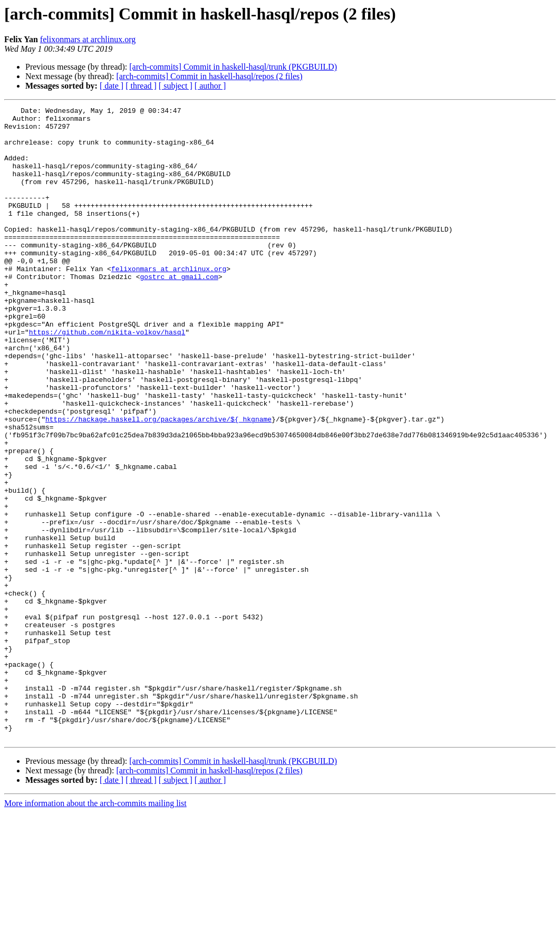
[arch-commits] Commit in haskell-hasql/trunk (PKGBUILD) (233, 67)
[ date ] (112, 86)
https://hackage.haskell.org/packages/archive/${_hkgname (158, 482)
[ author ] (210, 86)
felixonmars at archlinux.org (88, 39)
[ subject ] (176, 86)
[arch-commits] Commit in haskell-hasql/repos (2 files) (209, 76)
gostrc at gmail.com (179, 311)
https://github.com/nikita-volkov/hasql (107, 378)
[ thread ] (141, 86)
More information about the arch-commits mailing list (95, 930)
